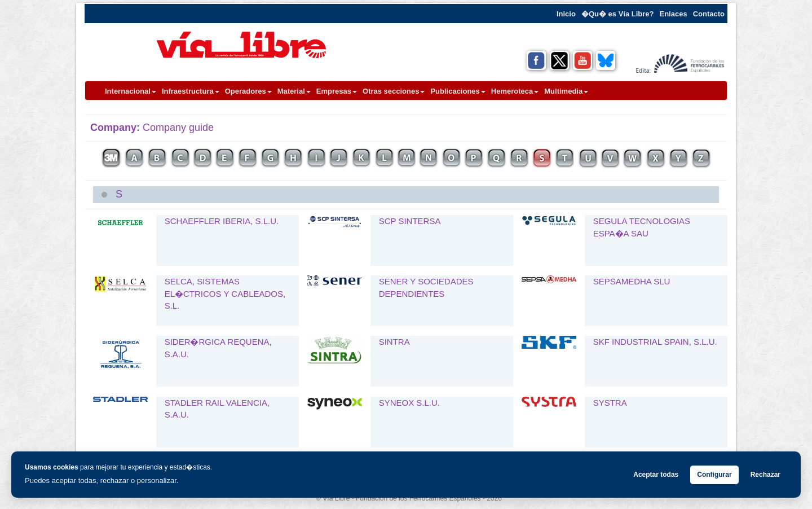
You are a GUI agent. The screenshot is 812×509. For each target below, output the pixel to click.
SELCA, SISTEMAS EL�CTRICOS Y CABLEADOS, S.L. (225, 293)
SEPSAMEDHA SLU (632, 281)
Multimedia (566, 91)
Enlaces (674, 14)
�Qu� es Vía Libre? (618, 14)
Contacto (709, 14)
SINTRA (394, 342)
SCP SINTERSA (410, 221)
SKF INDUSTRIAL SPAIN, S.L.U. (655, 342)
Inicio (566, 14)
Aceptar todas (656, 475)
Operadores (248, 91)
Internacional (131, 91)
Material (294, 91)
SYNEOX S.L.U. (409, 403)
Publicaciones (458, 91)
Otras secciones (394, 91)
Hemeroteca (515, 91)
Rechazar (765, 475)
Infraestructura (191, 91)
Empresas (337, 91)
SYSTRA (610, 403)
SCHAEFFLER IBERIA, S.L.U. (222, 221)
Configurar (714, 475)
